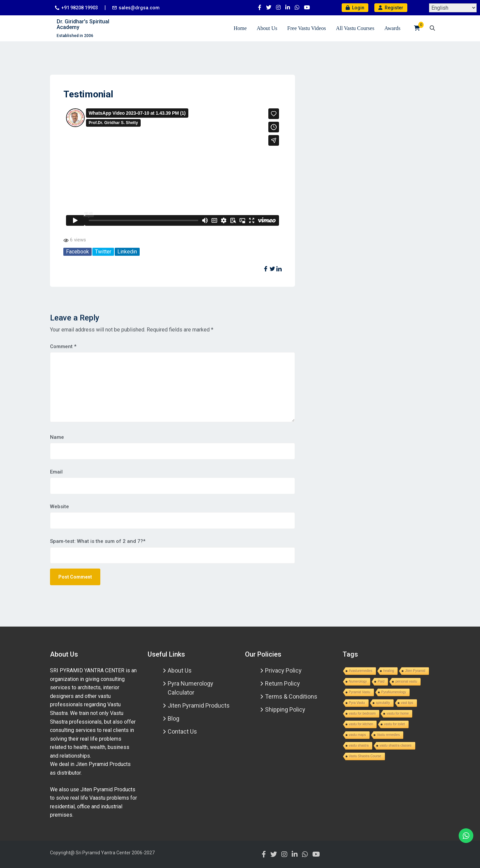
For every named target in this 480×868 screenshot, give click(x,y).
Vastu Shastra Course (365, 756)
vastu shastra (359, 745)
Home (240, 28)
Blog (173, 718)
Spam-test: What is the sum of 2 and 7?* (98, 541)
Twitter (103, 252)
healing (389, 671)
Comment (63, 346)
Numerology (358, 681)
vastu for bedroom (362, 713)
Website (59, 507)
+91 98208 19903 (80, 8)
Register (391, 8)
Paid (381, 681)
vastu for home (398, 713)
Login (355, 8)
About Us (267, 28)
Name (57, 437)
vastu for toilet (394, 724)
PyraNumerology (394, 692)
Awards (392, 28)
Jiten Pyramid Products (199, 705)
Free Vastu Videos (307, 28)
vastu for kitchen (361, 724)
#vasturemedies (361, 671)
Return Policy (282, 683)
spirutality (383, 703)
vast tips (407, 703)
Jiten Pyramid (415, 671)
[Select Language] (453, 8)
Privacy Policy (283, 670)
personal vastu (406, 681)
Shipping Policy (285, 709)
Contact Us (182, 731)
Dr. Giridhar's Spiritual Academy (83, 25)
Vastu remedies (388, 735)
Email (56, 472)
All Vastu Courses (355, 28)
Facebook (77, 252)
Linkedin (127, 252)
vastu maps (357, 735)
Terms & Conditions (291, 696)
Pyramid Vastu (360, 692)
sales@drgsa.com (139, 8)
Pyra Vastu (357, 703)
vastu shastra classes (396, 745)
